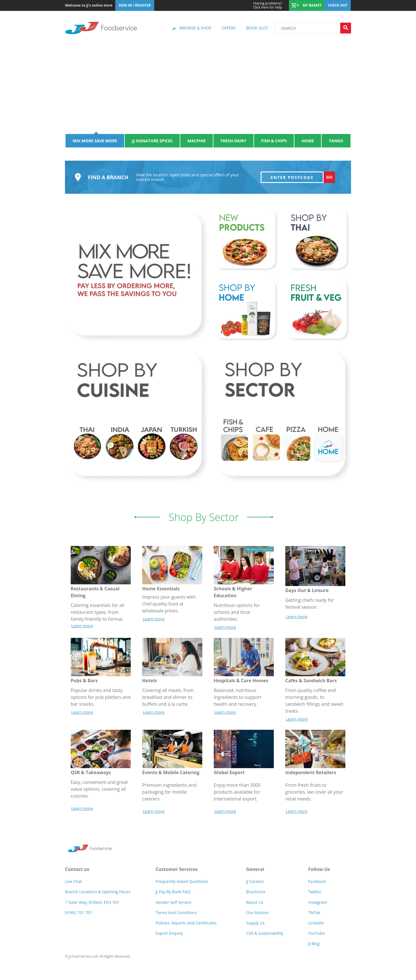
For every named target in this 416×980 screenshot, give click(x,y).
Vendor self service (174, 905)
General (255, 873)
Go (329, 180)
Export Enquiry (169, 936)
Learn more (82, 629)
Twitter (315, 895)
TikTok (314, 916)
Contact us (77, 873)
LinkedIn (316, 926)
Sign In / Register (135, 5)
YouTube (316, 936)
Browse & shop (195, 28)
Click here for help (267, 5)
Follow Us (319, 873)
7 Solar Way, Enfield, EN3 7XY (92, 905)
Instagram (318, 905)
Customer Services (177, 873)
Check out (338, 5)
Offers (229, 28)
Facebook (317, 885)
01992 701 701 (79, 916)
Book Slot (257, 28)
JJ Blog (314, 947)
